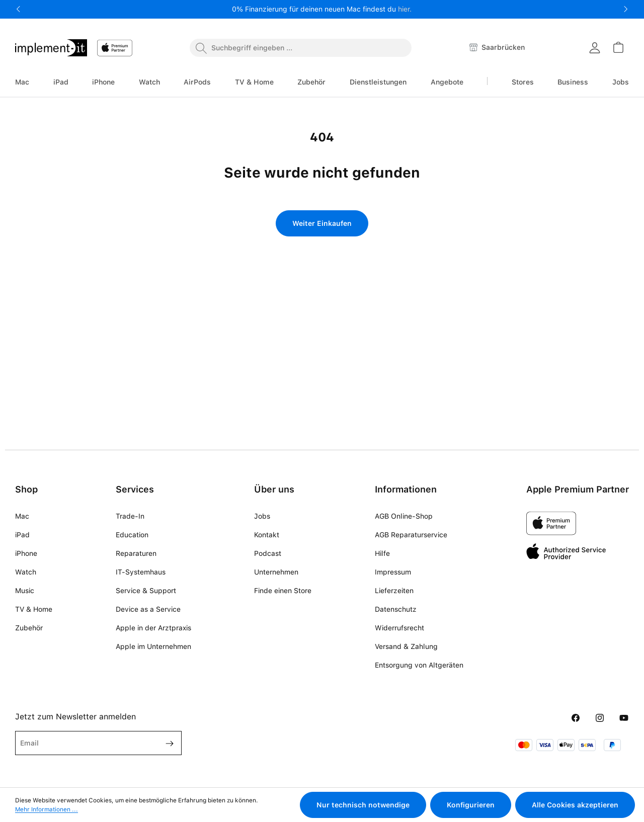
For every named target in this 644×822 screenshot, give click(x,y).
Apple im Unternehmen (153, 646)
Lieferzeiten (394, 591)
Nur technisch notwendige (363, 805)
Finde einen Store (283, 591)
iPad (22, 535)
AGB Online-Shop (404, 516)
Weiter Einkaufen (322, 223)
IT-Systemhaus (141, 572)
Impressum (393, 572)
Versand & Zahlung (406, 646)
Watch (26, 572)
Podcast (268, 553)
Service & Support (146, 591)
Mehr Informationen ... (47, 809)
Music (25, 591)
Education (132, 535)
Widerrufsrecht (399, 628)
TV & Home (34, 609)
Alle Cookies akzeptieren (575, 805)
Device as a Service (148, 609)
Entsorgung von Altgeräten (419, 665)
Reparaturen (136, 553)
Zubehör (29, 628)
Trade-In (130, 516)
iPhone (26, 553)
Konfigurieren (471, 805)
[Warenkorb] (618, 47)
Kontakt (267, 535)
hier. (405, 9)
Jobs (262, 516)
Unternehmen (276, 572)
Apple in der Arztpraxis (153, 628)
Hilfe (382, 553)
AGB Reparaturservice (411, 535)
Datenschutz (396, 609)
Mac (22, 516)
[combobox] (301, 48)
